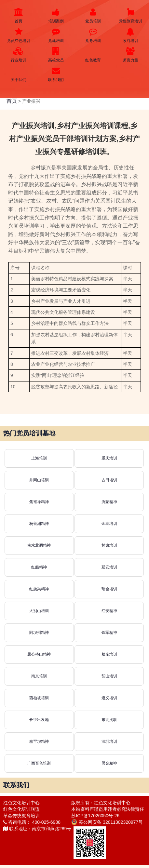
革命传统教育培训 (21, 816)
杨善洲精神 (39, 524)
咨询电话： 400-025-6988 (32, 822)
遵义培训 (109, 698)
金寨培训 (109, 524)
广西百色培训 (39, 763)
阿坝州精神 (39, 633)
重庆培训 (109, 458)
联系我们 (56, 74)
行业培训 (19, 55)
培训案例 (56, 16)
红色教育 (93, 55)
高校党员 (56, 55)
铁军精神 (109, 633)
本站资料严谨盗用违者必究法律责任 (108, 809)
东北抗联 (109, 720)
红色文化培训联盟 (21, 809)
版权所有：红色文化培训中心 (101, 803)
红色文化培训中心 (21, 803)
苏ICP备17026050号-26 (95, 816)
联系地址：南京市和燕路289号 (37, 829)
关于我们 (19, 74)
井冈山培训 (39, 480)
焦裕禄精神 (39, 502)
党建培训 (56, 35)
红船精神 (39, 567)
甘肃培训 (109, 545)
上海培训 (39, 458)
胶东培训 (109, 654)
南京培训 (39, 676)
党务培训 (93, 35)
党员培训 (93, 16)
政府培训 (131, 35)
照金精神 (109, 763)
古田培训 (109, 480)
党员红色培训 (19, 35)
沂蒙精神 (109, 502)
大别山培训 (39, 611)
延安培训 (109, 567)
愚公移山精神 (39, 654)
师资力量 (131, 55)
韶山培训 (109, 676)
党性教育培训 (131, 16)
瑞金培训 (109, 589)
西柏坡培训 (39, 698)
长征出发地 (39, 720)
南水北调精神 (39, 545)
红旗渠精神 (39, 589)
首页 (19, 16)
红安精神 (109, 611)
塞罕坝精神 (39, 741)
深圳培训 (109, 741)
